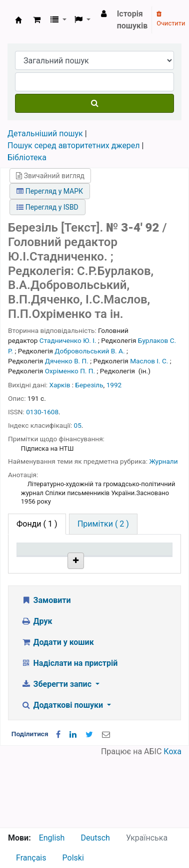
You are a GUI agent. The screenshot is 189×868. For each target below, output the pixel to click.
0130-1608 (42, 412)
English (52, 838)
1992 (114, 385)
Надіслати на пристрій (69, 733)
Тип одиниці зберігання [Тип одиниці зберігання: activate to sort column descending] (41, 564)
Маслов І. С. (149, 361)
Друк (36, 691)
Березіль (89, 385)
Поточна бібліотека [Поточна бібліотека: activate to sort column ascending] (93, 568)
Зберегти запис (57, 754)
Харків (60, 385)
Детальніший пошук (45, 134)
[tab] (103, 524)
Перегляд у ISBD (47, 207)
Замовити (46, 670)
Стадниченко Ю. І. (68, 340)
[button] (37, 20)
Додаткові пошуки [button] (63, 775)
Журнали (163, 461)
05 (78, 425)
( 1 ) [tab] (37, 524)
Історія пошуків (132, 20)
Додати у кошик (57, 712)
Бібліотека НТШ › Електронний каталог (18, 20)
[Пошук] (94, 103)
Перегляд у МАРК (50, 191)
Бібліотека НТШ (92, 606)
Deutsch (95, 838)
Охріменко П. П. (70, 371)
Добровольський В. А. (89, 351)
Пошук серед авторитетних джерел (74, 145)
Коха (172, 821)
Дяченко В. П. (67, 361)
